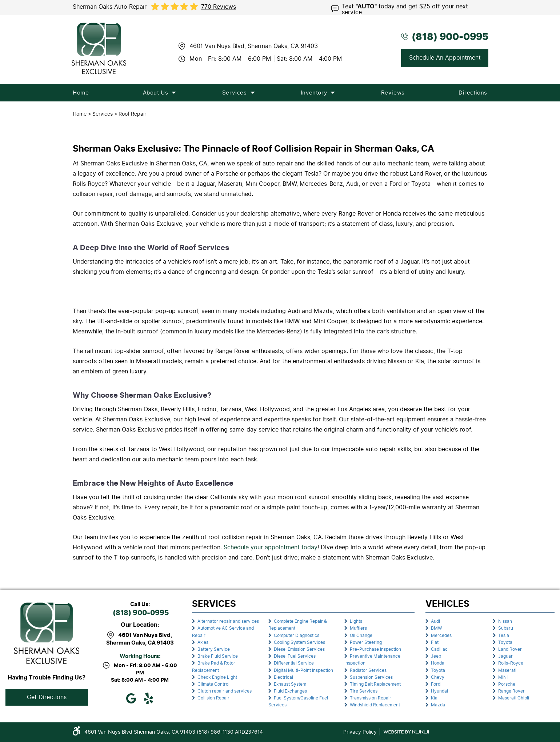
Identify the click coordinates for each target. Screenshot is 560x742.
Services (235, 93)
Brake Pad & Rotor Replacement (214, 667)
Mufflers (358, 628)
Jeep (436, 656)
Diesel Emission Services (299, 649)
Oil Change (361, 635)
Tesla (504, 635)
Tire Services (364, 691)
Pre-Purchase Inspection (375, 649)
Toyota (438, 670)
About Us (156, 93)
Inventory (314, 93)
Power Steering (366, 642)
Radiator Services (368, 670)
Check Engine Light (217, 677)
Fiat (435, 642)
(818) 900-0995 (141, 613)
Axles (203, 642)
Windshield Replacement (375, 705)
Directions (473, 93)
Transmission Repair (371, 698)
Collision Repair (213, 698)
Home (81, 93)
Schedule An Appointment (445, 58)
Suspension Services (371, 677)
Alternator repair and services (228, 621)
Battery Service (214, 649)
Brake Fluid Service (218, 656)
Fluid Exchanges (290, 691)
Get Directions (47, 697)
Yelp (149, 698)
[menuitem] (81, 93)
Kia (434, 698)
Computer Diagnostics (297, 635)
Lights (356, 621)
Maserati (507, 670)
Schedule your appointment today (271, 547)
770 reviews (219, 7)
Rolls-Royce (511, 663)
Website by (406, 732)
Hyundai (439, 691)
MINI (503, 677)
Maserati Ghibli (514, 698)
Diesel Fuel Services (295, 656)
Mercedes (441, 635)
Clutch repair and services (225, 691)
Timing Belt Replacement (375, 684)
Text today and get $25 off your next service (405, 9)
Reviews (393, 93)
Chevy (438, 677)
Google (131, 698)
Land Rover (510, 649)
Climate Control (213, 684)
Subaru (506, 628)
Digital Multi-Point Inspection (303, 670)
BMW (436, 628)
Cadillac (439, 649)
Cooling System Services (299, 642)
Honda (438, 663)
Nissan (505, 621)
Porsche (507, 684)
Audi (435, 621)
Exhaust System (290, 684)
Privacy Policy (360, 732)
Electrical (283, 677)
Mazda (438, 705)
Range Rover (511, 691)
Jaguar (505, 656)
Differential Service (294, 663)
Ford (436, 684)
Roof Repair (132, 114)
